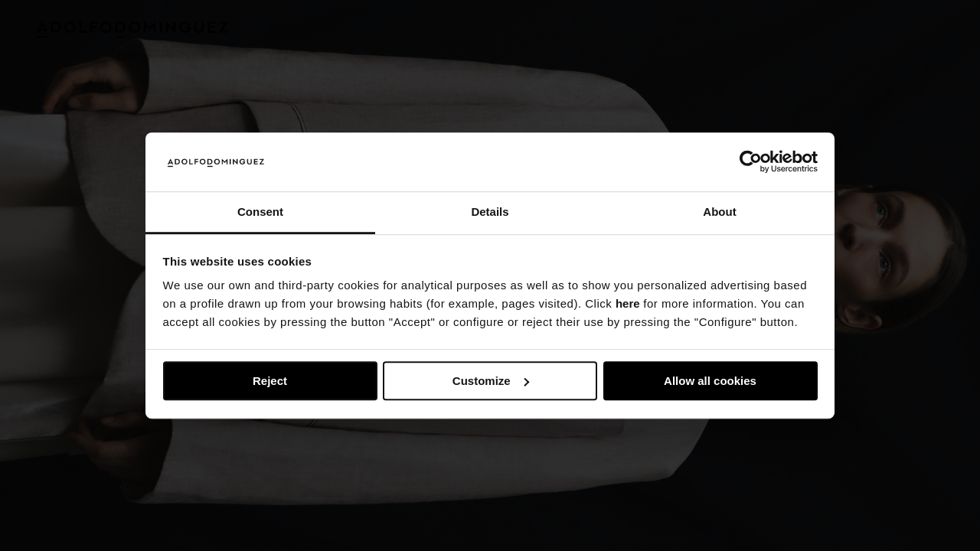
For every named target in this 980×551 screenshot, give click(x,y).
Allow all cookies (710, 381)
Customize (491, 381)
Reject (270, 381)
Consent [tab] (260, 212)
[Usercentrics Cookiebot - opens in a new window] (751, 162)
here (628, 304)
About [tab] (719, 212)
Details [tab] (490, 212)
